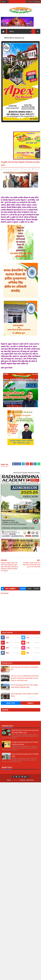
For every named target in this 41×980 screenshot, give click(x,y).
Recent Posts (11, 703)
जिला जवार (37, 169)
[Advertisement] (21, 579)
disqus (29, 589)
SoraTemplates (15, 780)
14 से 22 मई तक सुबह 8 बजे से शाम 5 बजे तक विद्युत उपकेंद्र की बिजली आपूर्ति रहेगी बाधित (24, 686)
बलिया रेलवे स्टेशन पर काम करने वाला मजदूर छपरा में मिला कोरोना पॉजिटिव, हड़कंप (25, 731)
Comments (30, 703)
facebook (36, 589)
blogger (23, 589)
